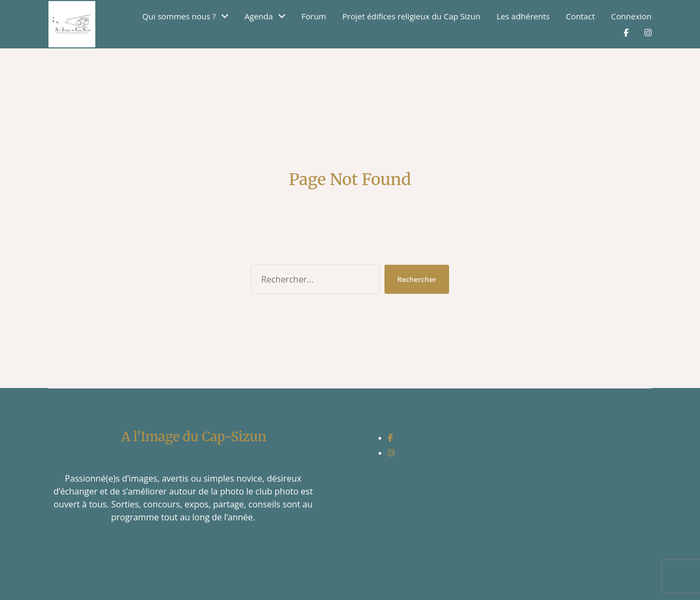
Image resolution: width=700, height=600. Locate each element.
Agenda (259, 16)
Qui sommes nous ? (179, 16)
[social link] (390, 437)
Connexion (631, 16)
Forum (314, 16)
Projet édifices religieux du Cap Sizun (412, 16)
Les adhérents (523, 16)
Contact (580, 16)
